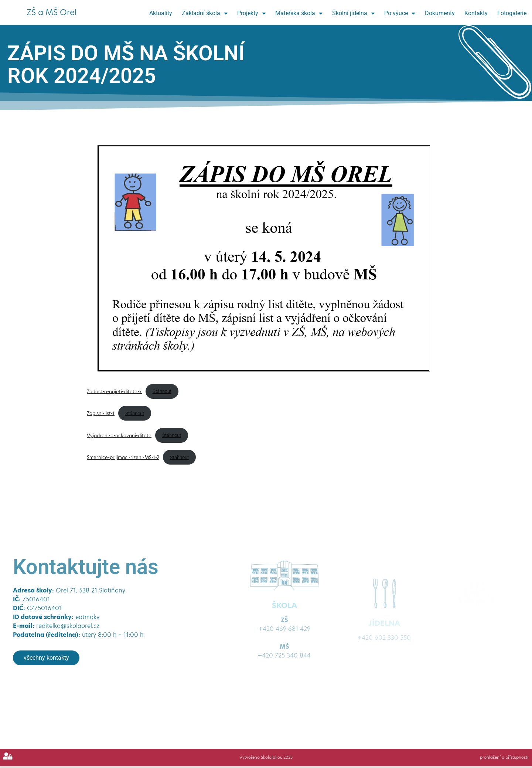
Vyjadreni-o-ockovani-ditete (119, 435)
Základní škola (205, 13)
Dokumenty (440, 13)
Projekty (251, 13)
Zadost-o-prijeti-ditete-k (114, 391)
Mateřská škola (299, 13)
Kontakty (476, 13)
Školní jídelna (353, 13)
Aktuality (161, 13)
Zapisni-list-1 (101, 413)
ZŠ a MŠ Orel (52, 12)
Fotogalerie (512, 13)
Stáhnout (162, 391)
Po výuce (400, 13)
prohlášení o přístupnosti (504, 757)
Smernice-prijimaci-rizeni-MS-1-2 (123, 457)
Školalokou (271, 757)
